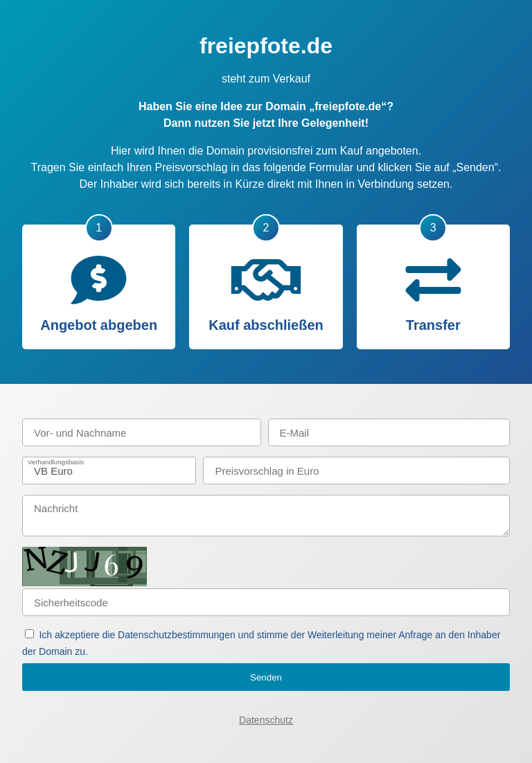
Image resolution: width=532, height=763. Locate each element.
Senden (266, 677)
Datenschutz (266, 720)
